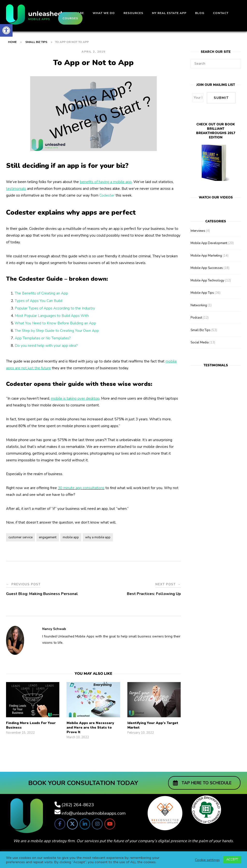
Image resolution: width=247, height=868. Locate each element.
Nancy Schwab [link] (54, 629)
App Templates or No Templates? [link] (43, 338)
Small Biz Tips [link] (36, 42)
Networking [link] (199, 304)
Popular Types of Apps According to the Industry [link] (55, 308)
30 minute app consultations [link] (81, 488)
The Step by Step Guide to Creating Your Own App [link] (57, 331)
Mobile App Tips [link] (202, 292)
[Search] (236, 62)
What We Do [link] (104, 13)
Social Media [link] (200, 342)
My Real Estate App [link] (169, 13)
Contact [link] (221, 13)
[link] (6, 30)
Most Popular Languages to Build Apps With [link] (52, 316)
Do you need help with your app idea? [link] (46, 346)
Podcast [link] (196, 317)
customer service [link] (21, 537)
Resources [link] (133, 13)
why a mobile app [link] (98, 537)
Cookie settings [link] (207, 860)
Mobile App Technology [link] (207, 280)
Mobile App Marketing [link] (206, 255)
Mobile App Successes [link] (207, 267)
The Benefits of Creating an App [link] (41, 293)
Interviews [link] (198, 230)
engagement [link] (48, 537)
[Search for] (216, 64)
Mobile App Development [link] (209, 242)
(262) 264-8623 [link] (78, 805)
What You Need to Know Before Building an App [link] (55, 323)
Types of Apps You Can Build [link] (38, 301)
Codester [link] (107, 195)
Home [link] (12, 42)
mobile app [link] (71, 537)
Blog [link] (200, 13)
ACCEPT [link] (232, 860)
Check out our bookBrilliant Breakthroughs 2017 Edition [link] (216, 130)
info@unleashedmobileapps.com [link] (94, 813)
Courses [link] (70, 18)
